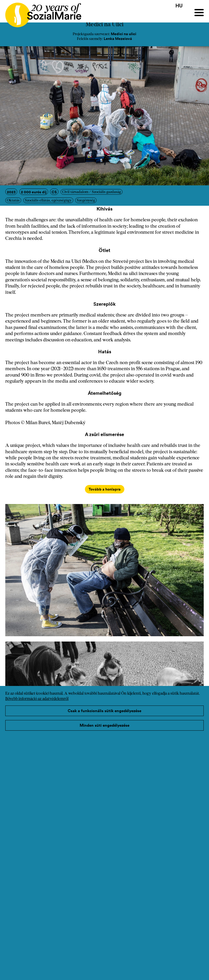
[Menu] (199, 13)
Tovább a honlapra (105, 489)
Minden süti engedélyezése (105, 725)
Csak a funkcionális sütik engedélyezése (105, 711)
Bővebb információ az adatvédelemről (37, 699)
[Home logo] (41, 13)
